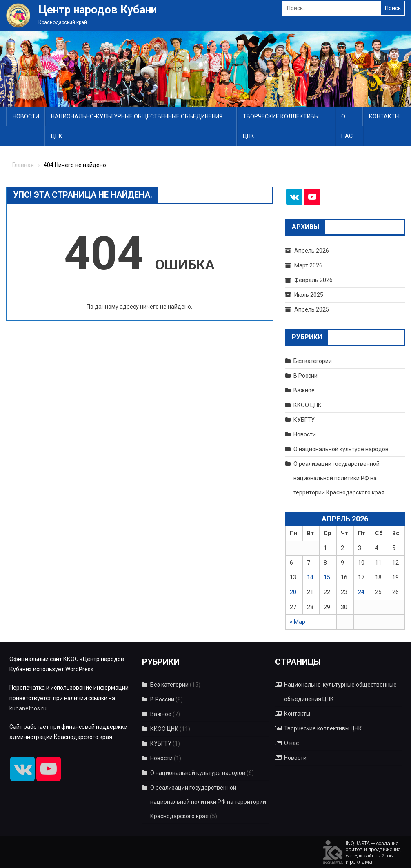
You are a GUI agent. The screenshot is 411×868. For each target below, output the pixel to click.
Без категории (313, 361)
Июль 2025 (309, 295)
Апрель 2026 (312, 251)
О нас (347, 126)
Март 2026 (308, 265)
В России (305, 376)
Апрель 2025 (312, 309)
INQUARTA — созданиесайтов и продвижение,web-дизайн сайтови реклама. (374, 852)
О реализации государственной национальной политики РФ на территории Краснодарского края (339, 478)
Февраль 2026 (313, 280)
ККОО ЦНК (308, 405)
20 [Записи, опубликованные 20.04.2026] (293, 592)
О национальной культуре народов (341, 449)
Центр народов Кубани (98, 10)
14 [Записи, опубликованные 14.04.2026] (310, 577)
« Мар (298, 622)
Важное (304, 390)
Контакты (384, 116)
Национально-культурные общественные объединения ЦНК (137, 126)
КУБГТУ (304, 420)
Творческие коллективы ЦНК (281, 126)
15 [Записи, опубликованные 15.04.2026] (327, 577)
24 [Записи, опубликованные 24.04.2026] (361, 592)
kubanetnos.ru (28, 708)
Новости (26, 116)
